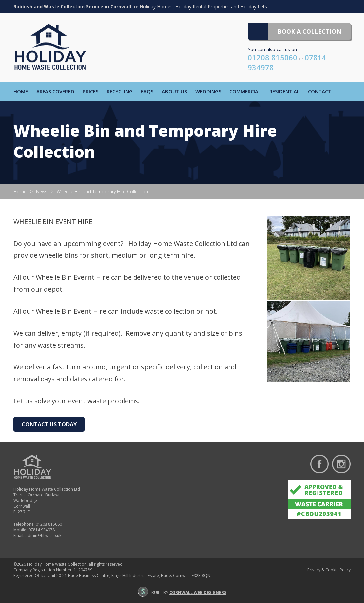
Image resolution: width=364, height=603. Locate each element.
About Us (174, 91)
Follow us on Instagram (341, 464)
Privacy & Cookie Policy (329, 570)
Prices (91, 91)
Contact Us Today (49, 424)
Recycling (120, 91)
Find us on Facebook (319, 464)
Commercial (245, 91)
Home (21, 91)
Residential (284, 91)
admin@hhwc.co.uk (43, 535)
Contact (320, 91)
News (42, 192)
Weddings (208, 91)
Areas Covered (55, 91)
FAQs (147, 91)
